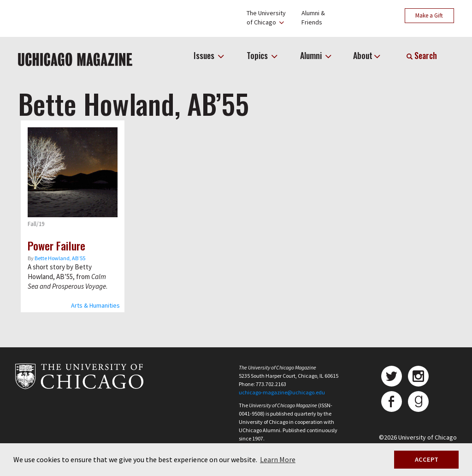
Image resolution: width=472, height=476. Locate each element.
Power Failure (56, 245)
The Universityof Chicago (266, 18)
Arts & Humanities (95, 305)
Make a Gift (429, 15)
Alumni (312, 55)
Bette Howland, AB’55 (60, 258)
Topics (258, 55)
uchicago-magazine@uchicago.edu (282, 392)
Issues (205, 55)
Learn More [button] (278, 459)
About (363, 55)
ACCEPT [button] (427, 459)
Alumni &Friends (313, 18)
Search (422, 55)
